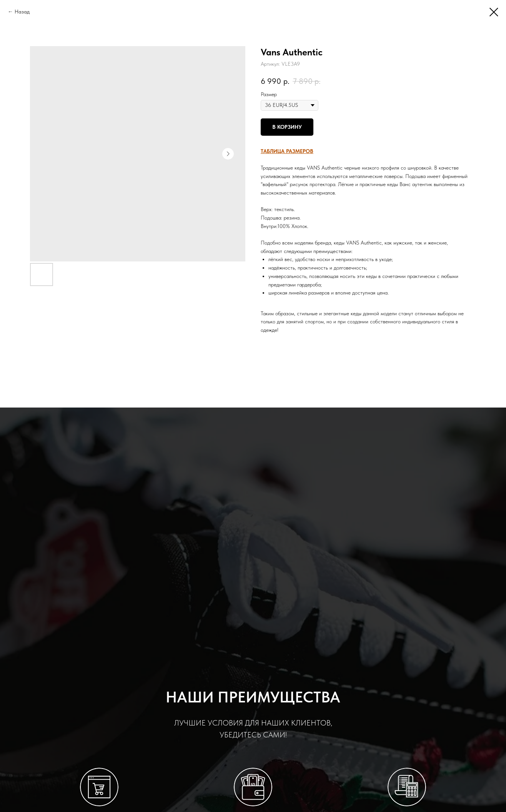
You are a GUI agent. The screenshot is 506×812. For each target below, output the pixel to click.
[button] (287, 151)
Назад (22, 12)
